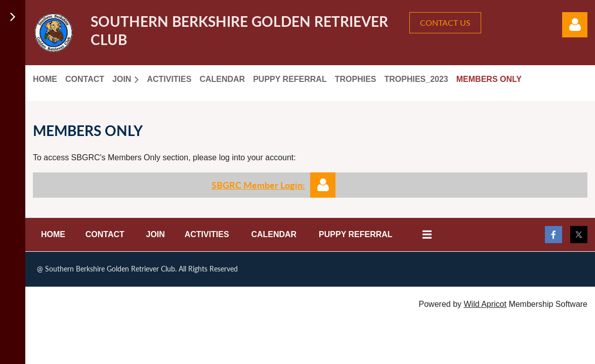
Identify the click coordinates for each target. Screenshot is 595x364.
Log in (575, 25)
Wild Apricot (485, 304)
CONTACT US (445, 22)
